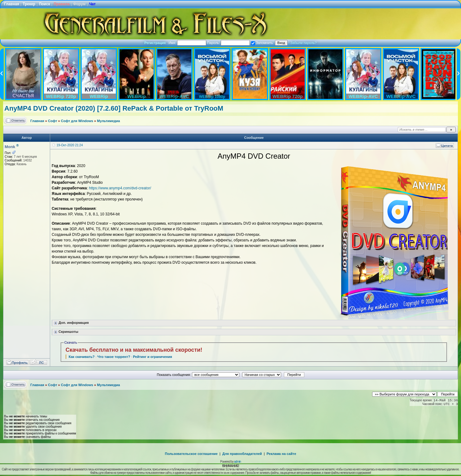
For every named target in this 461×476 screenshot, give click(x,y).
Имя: (187, 43)
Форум (79, 4)
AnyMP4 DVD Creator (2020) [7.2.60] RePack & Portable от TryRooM (114, 108)
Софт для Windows (77, 121)
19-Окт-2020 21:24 (70, 145)
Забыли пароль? (304, 43)
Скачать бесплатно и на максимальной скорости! (134, 350)
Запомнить (262, 43)
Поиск (45, 4)
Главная (12, 4)
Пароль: (228, 43)
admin (237, 462)
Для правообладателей (242, 454)
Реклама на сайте (281, 454)
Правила (62, 4)
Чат (92, 4)
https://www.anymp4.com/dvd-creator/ (120, 188)
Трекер (29, 4)
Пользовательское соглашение (191, 454)
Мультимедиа (108, 121)
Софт (53, 121)
